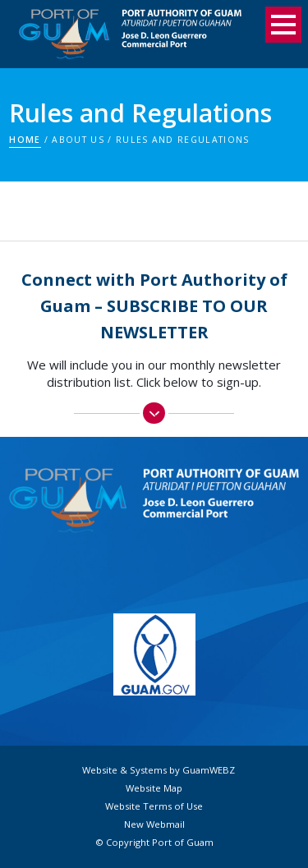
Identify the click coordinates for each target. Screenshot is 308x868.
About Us (78, 140)
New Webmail (154, 824)
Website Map (154, 788)
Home (25, 140)
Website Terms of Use (154, 806)
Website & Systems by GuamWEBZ (159, 770)
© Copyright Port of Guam (154, 843)
